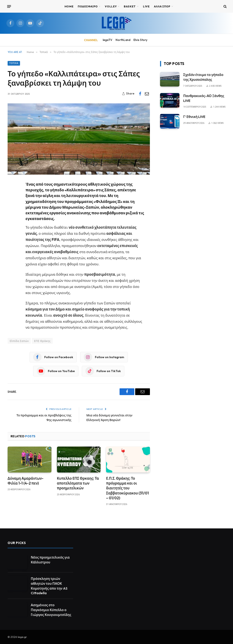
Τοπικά (14, 63)
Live (146, 6)
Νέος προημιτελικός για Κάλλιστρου (50, 560)
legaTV (107, 40)
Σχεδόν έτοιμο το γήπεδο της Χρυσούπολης (203, 77)
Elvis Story (140, 40)
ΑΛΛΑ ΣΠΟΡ (162, 6)
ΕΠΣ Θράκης (42, 341)
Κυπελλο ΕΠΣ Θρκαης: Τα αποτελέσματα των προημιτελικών (78, 483)
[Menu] (9, 6)
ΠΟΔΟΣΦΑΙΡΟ (88, 6)
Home (69, 6)
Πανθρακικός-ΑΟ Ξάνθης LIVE (204, 98)
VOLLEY (111, 6)
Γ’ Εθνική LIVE (194, 117)
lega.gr (22, 637)
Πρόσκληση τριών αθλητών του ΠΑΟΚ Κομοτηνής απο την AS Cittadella (49, 586)
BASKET (130, 6)
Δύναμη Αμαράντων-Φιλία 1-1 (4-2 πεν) (26, 481)
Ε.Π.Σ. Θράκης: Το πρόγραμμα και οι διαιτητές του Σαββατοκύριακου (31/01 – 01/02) (127, 488)
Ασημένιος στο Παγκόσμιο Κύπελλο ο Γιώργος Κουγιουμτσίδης (51, 610)
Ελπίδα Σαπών (19, 341)
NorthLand (123, 40)
